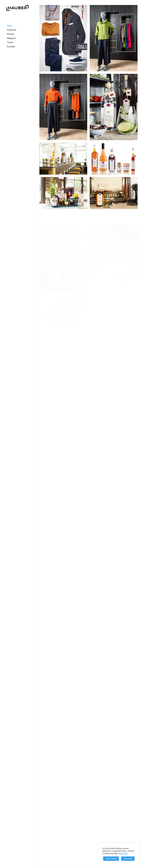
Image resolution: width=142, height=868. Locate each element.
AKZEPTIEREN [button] (111, 859)
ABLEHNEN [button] (128, 859)
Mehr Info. (123, 853)
